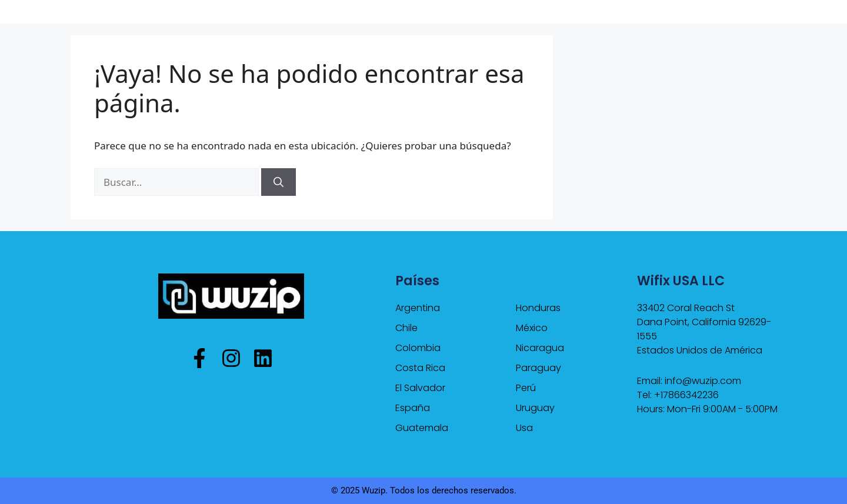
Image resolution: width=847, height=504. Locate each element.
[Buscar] (279, 182)
